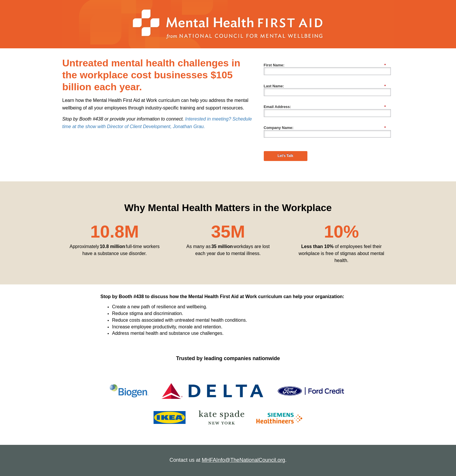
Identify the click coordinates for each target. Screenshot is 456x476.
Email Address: (325, 107)
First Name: (325, 65)
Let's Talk (286, 156)
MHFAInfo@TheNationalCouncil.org (243, 460)
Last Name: (325, 86)
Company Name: (325, 128)
